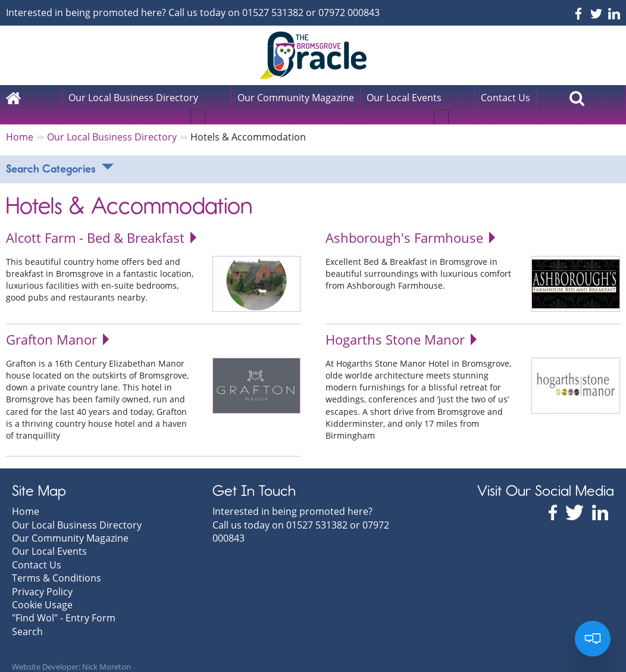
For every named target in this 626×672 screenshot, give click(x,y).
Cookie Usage (42, 592)
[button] (213, 103)
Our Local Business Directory (133, 98)
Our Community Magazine (70, 526)
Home (26, 499)
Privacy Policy (42, 579)
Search (27, 619)
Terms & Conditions (57, 565)
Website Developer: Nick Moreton (71, 654)
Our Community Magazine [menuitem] (296, 98)
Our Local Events (404, 98)
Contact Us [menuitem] (506, 98)
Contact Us (37, 552)
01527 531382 (273, 12)
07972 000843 (349, 12)
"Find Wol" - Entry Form (64, 606)
